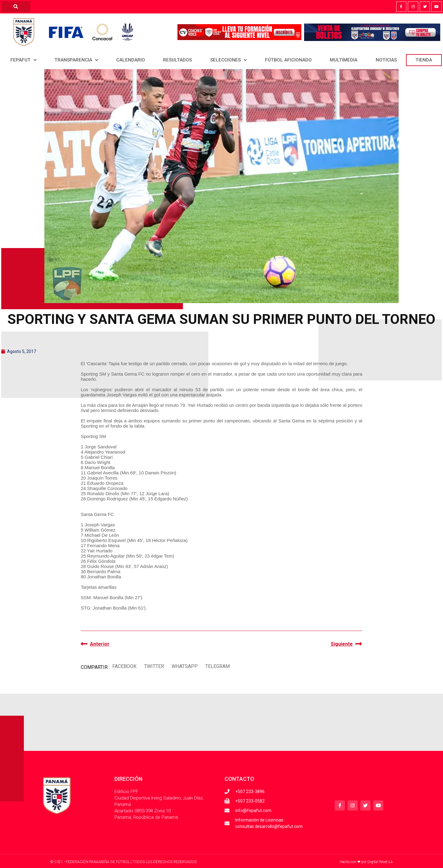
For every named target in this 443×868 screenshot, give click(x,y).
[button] (124, 667)
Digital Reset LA (380, 862)
